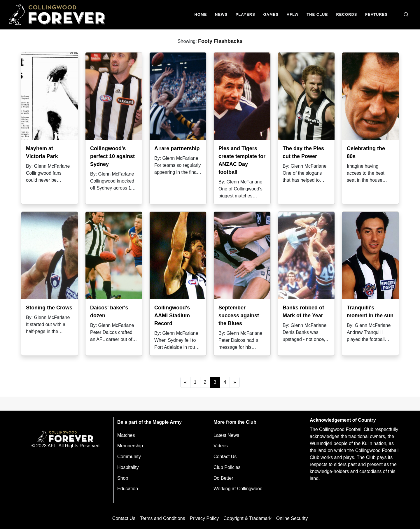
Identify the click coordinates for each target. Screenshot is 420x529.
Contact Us (225, 457)
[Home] (201, 15)
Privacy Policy (204, 518)
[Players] (245, 15)
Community (129, 457)
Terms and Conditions (163, 518)
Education (128, 489)
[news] (221, 15)
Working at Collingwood (238, 489)
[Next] (235, 382)
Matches (126, 435)
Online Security (292, 518)
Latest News (226, 435)
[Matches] (271, 15)
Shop (123, 478)
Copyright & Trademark (247, 518)
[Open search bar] (406, 15)
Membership (130, 446)
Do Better (223, 478)
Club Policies (227, 467)
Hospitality (128, 467)
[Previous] (185, 382)
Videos (221, 446)
